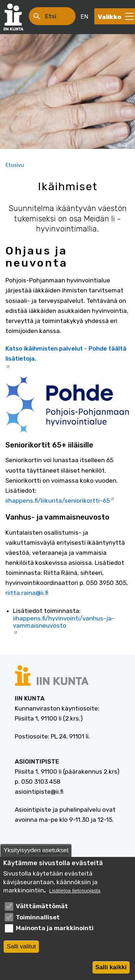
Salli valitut (21, 948)
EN (84, 17)
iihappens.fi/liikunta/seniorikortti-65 (60, 500)
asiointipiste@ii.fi (39, 792)
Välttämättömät (42, 908)
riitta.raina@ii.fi (27, 593)
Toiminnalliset (38, 919)
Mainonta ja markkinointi (55, 930)
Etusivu (15, 165)
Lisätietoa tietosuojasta (75, 893)
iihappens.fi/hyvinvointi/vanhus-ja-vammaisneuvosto (64, 625)
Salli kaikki (111, 969)
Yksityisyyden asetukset (36, 852)
